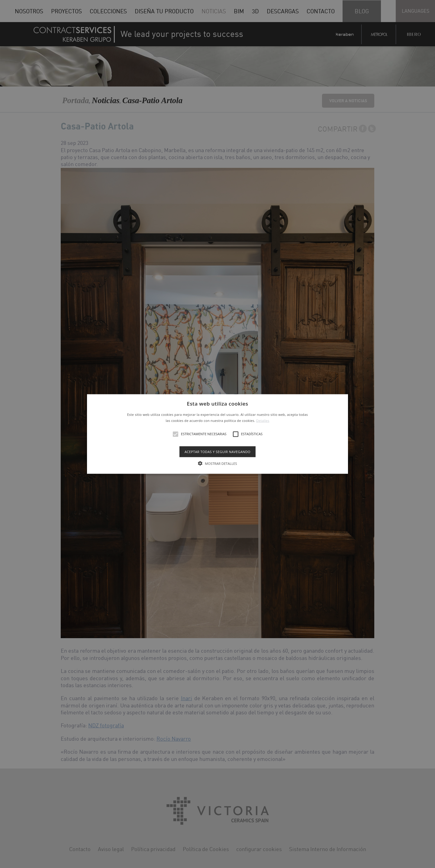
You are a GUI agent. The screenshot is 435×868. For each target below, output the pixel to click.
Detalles (263, 420)
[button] (217, 434)
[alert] (217, 434)
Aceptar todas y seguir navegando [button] (217, 451)
